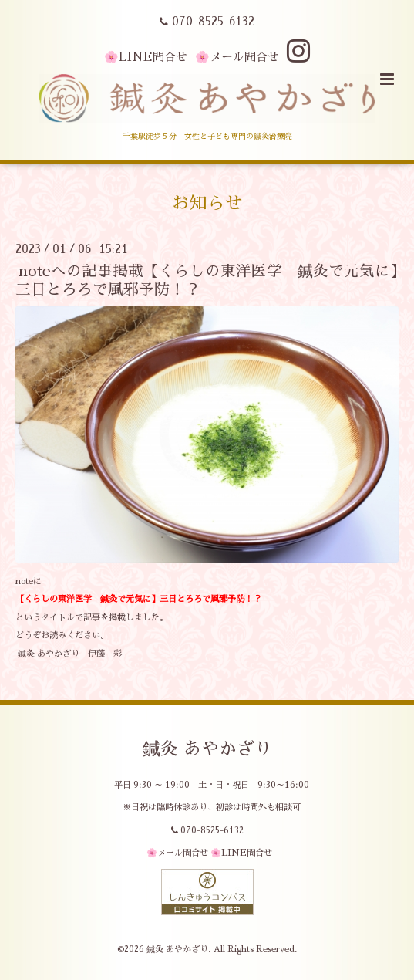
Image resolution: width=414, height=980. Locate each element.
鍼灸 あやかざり (207, 749)
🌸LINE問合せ (146, 57)
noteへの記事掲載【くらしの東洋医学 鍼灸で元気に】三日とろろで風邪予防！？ (207, 280)
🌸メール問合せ (237, 57)
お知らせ (207, 203)
